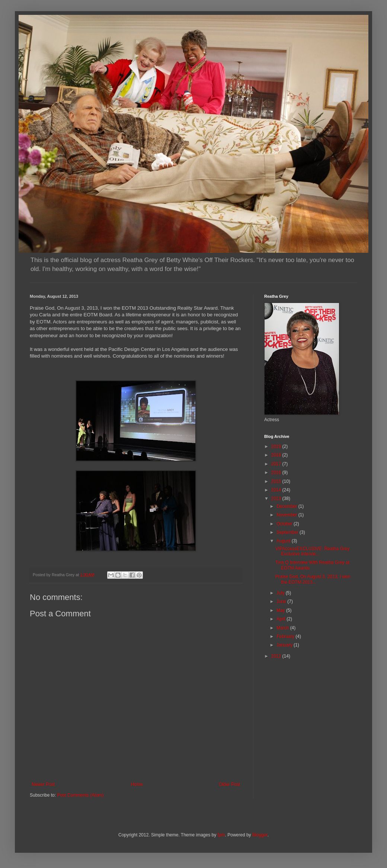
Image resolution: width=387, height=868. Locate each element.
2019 (277, 446)
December (287, 506)
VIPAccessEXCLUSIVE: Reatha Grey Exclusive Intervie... (312, 551)
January (285, 645)
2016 (277, 472)
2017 (277, 464)
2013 (277, 498)
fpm (221, 835)
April (282, 619)
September (288, 532)
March (283, 628)
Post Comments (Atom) (80, 795)
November (287, 515)
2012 (277, 656)
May (281, 610)
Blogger (260, 835)
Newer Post (43, 784)
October (285, 524)
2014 (277, 490)
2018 (277, 455)
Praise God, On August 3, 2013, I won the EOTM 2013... (313, 579)
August (284, 541)
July (281, 593)
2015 (277, 481)
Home (137, 784)
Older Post (229, 784)
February (286, 636)
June (282, 601)
